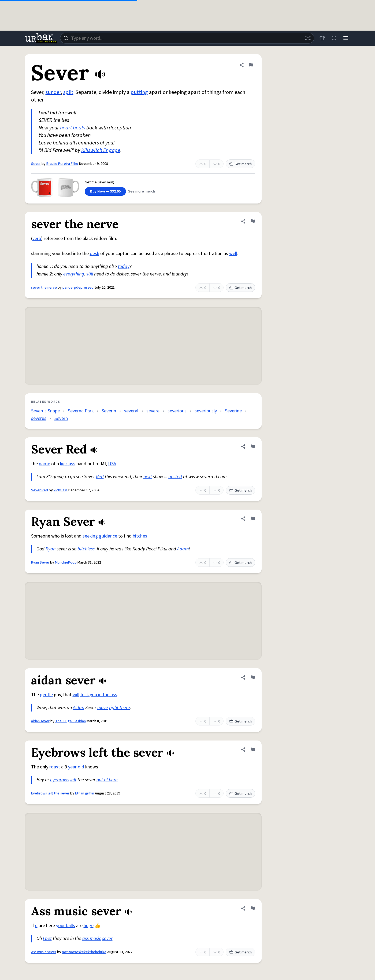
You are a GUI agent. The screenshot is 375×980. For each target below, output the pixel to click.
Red (100, 477)
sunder (53, 92)
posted (175, 477)
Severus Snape (45, 411)
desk (94, 254)
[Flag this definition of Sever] (251, 65)
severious (177, 411)
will (76, 695)
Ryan (51, 549)
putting (139, 92)
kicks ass (61, 490)
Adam (183, 549)
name (44, 464)
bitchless (86, 549)
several (131, 411)
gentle (46, 695)
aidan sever (40, 721)
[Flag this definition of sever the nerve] (253, 221)
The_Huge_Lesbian (70, 721)
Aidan (79, 708)
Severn (61, 418)
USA (112, 464)
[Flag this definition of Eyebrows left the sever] (253, 750)
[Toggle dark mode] (334, 38)
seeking (90, 536)
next (148, 477)
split (68, 92)
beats (79, 128)
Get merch (240, 164)
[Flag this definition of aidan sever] (253, 677)
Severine (233, 411)
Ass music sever (44, 952)
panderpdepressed (78, 288)
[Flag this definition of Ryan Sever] (253, 519)
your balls (66, 926)
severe (153, 411)
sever (107, 939)
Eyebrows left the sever (50, 793)
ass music (92, 939)
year (72, 767)
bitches (140, 536)
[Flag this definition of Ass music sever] (253, 908)
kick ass (68, 464)
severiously (206, 411)
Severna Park (81, 411)
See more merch (142, 191)
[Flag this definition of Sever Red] (253, 447)
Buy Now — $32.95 (105, 191)
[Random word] (308, 38)
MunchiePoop (66, 562)
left (73, 780)
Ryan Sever (40, 562)
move (103, 708)
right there (120, 708)
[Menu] (346, 38)
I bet (47, 939)
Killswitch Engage (101, 150)
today (124, 266)
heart (66, 128)
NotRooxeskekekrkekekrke (84, 952)
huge (89, 926)
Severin (109, 411)
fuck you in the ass (99, 695)
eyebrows (60, 780)
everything (74, 274)
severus (39, 418)
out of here (107, 780)
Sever (36, 164)
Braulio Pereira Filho (62, 164)
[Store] (322, 38)
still (90, 274)
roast (55, 767)
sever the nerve (44, 288)
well (233, 254)
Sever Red (40, 490)
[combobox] (187, 38)
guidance (108, 536)
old (81, 767)
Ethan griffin (85, 793)
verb (37, 239)
